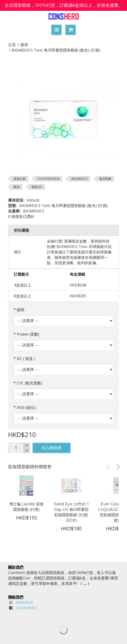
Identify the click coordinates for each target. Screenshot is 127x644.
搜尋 (24, 45)
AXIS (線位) (26, 407)
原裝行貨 (20, 179)
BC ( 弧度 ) (26, 358)
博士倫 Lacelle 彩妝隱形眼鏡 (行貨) (26, 507)
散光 (17, 187)
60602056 (24, 602)
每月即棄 (105, 179)
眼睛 (21, 310)
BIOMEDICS (79, 179)
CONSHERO (26, 608)
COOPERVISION (48, 179)
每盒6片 (37, 187)
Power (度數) (28, 334)
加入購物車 (52, 448)
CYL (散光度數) (30, 383)
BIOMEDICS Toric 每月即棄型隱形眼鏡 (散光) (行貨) (56, 50)
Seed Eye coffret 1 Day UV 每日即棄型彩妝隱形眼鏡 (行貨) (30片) (71, 512)
